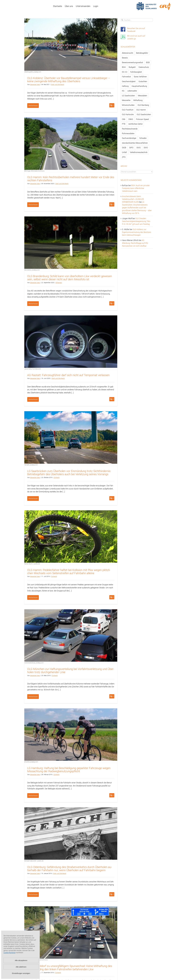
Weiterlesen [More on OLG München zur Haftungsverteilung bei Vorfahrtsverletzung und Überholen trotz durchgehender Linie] (33, 697)
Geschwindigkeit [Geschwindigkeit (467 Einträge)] (129, 81)
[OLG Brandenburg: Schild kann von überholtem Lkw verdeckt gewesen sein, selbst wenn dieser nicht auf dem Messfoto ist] (71, 243)
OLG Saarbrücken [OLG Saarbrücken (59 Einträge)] (144, 114)
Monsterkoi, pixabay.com (32, 270)
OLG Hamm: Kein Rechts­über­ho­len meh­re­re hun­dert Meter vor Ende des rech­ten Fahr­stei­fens (71, 179)
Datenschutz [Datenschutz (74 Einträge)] (144, 67)
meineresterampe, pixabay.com (34, 663)
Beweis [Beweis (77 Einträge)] (125, 58)
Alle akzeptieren (21, 960)
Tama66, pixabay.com (31, 465)
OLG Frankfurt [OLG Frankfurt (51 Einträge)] (128, 110)
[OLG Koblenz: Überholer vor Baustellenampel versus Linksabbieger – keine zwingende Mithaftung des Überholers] (71, 45)
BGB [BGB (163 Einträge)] (148, 62)
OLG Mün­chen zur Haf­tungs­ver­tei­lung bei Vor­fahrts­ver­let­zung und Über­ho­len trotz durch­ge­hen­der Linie (71, 670)
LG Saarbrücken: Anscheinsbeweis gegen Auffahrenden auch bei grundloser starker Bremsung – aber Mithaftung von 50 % (137, 208)
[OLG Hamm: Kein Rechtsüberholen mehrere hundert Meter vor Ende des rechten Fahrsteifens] (71, 144)
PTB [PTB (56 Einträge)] (124, 124)
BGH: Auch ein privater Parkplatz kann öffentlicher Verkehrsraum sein (136, 188)
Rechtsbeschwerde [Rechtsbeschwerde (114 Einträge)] (130, 129)
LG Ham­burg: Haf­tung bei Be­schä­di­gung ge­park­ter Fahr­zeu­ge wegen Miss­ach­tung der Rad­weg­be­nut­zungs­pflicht (69, 770)
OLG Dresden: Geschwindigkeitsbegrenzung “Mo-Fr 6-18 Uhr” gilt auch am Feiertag (136, 221)
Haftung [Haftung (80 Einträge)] (125, 86)
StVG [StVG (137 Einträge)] (139, 148)
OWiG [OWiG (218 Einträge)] (131, 119)
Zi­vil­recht (57, 477)
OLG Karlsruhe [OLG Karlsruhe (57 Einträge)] (128, 114)
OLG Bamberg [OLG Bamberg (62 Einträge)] (143, 105)
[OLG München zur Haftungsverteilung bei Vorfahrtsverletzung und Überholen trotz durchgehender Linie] (71, 635)
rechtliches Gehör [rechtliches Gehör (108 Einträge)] (135, 124)
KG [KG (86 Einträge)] (123, 91)
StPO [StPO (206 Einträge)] (131, 148)
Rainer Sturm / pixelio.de (32, 564)
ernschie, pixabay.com (31, 762)
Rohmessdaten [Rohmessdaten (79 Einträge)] (128, 133)
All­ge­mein (59, 283)
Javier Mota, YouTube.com (33, 369)
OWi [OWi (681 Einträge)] (124, 119)
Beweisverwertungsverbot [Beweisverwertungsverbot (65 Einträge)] (132, 62)
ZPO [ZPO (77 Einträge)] (124, 157)
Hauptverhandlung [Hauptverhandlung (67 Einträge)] (139, 86)
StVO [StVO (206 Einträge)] (146, 148)
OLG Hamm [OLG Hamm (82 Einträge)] (141, 110)
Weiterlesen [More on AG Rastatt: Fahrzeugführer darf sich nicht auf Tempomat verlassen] (33, 399)
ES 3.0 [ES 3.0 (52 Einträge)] (125, 72)
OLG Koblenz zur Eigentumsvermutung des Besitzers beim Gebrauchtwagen (137, 232)
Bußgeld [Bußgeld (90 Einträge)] (132, 67)
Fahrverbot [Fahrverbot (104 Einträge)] (126, 77)
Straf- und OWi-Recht (58, 84)
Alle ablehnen (21, 967)
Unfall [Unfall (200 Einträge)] (124, 152)
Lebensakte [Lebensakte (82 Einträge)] (132, 91)
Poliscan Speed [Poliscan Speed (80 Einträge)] (142, 119)
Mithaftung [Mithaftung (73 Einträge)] (138, 100)
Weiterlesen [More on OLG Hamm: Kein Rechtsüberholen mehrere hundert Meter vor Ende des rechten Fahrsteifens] (33, 205)
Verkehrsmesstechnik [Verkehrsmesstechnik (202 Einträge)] (139, 152)
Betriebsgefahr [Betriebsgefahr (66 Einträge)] (142, 53)
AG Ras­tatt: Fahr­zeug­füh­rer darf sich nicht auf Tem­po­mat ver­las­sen (68, 375)
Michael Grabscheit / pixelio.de (34, 861)
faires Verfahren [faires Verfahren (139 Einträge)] (140, 77)
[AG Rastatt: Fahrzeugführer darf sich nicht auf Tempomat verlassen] (71, 342)
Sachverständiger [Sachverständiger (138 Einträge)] (129, 138)
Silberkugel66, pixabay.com (33, 72)
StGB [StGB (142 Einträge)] (124, 148)
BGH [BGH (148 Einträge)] (124, 67)
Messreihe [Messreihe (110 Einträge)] (126, 100)
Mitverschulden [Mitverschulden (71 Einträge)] (128, 105)
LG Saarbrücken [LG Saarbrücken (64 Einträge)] (128, 96)
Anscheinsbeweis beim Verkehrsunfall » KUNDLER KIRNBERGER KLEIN (133, 199)
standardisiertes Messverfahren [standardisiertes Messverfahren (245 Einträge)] (135, 143)
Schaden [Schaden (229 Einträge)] (143, 138)
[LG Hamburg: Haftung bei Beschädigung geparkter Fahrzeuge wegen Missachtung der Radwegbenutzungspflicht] (71, 735)
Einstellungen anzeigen (21, 973)
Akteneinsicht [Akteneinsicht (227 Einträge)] (127, 53)
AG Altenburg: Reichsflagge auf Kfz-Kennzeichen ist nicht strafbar (135, 243)
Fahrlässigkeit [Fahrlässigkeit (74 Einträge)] (136, 72)
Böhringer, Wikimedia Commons (34, 171)
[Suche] (122, 20)
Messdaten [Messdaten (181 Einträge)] (143, 96)
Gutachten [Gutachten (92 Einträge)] (143, 81)
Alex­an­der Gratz (35, 84)
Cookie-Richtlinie (9, 953)
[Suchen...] (137, 20)
